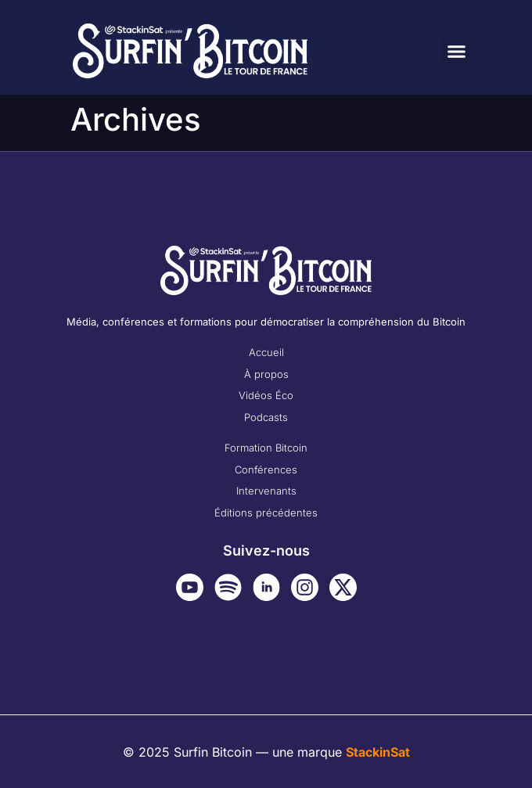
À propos (266, 374)
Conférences (266, 470)
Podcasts (266, 417)
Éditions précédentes (266, 513)
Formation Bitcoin (266, 448)
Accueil (266, 352)
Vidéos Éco (266, 395)
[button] (456, 52)
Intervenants (266, 491)
